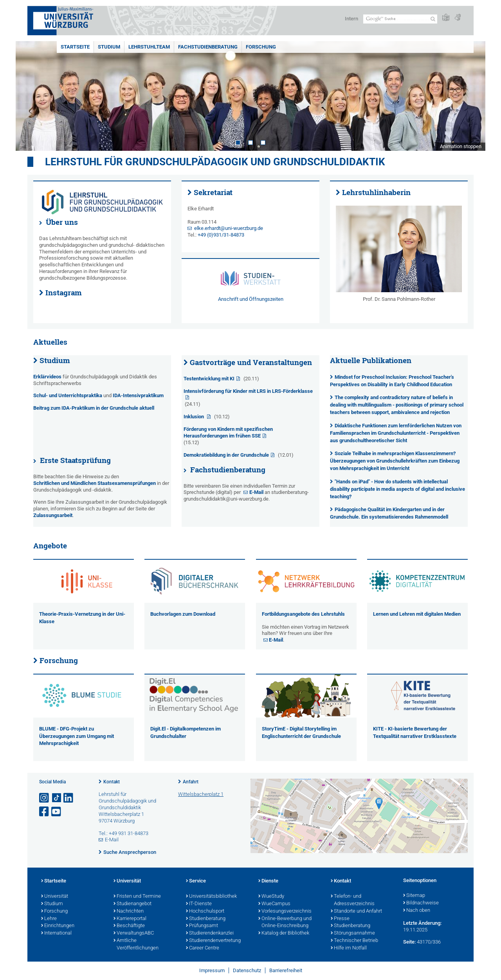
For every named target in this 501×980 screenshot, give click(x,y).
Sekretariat (213, 192)
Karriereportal (130, 919)
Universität (55, 897)
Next (472, 96)
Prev (29, 96)
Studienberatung (206, 919)
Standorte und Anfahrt (356, 911)
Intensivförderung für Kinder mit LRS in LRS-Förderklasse (248, 391)
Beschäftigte (129, 926)
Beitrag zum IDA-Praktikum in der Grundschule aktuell (94, 408)
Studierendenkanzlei (210, 933)
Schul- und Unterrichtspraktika (68, 395)
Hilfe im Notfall (349, 948)
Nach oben (417, 911)
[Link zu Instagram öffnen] (45, 798)
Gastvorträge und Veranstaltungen (251, 362)
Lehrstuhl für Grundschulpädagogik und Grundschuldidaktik (215, 162)
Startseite (75, 47)
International (56, 933)
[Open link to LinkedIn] (69, 798)
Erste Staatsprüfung (75, 460)
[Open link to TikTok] (57, 798)
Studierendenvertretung (213, 941)
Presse (340, 919)
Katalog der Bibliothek (284, 933)
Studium (109, 47)
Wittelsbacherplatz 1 (201, 794)
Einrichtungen (58, 926)
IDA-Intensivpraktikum (138, 395)
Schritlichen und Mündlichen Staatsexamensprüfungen (95, 483)
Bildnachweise (421, 903)
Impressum (212, 970)
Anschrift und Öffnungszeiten (251, 299)
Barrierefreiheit (286, 970)
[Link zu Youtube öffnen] (57, 812)
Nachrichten (129, 911)
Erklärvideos (48, 377)
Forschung (261, 47)
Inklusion (194, 417)
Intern (351, 19)
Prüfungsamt (202, 926)
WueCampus (274, 904)
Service (196, 881)
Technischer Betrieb (354, 941)
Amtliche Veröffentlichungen (136, 945)
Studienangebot (132, 904)
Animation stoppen (461, 146)
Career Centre (203, 948)
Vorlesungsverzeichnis (285, 911)
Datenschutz (247, 970)
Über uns (62, 222)
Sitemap (414, 896)
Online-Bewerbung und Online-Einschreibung (285, 923)
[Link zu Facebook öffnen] (45, 812)
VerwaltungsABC (134, 933)
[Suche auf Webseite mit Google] (400, 19)
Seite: (409, 942)
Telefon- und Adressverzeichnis (353, 900)
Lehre (49, 919)
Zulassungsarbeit (53, 515)
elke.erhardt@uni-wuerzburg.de (229, 228)
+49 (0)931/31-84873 (221, 235)
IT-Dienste (199, 904)
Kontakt (112, 782)
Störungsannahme (353, 933)
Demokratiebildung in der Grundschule (226, 455)
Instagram (64, 293)
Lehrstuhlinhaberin (376, 192)
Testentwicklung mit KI (209, 379)
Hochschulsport (205, 911)
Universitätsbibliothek (211, 897)
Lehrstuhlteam (149, 47)
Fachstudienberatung (208, 47)
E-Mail (256, 492)
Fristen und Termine (137, 897)
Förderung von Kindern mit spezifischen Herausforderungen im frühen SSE (228, 432)
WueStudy (271, 897)
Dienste (268, 881)
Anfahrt (191, 782)
